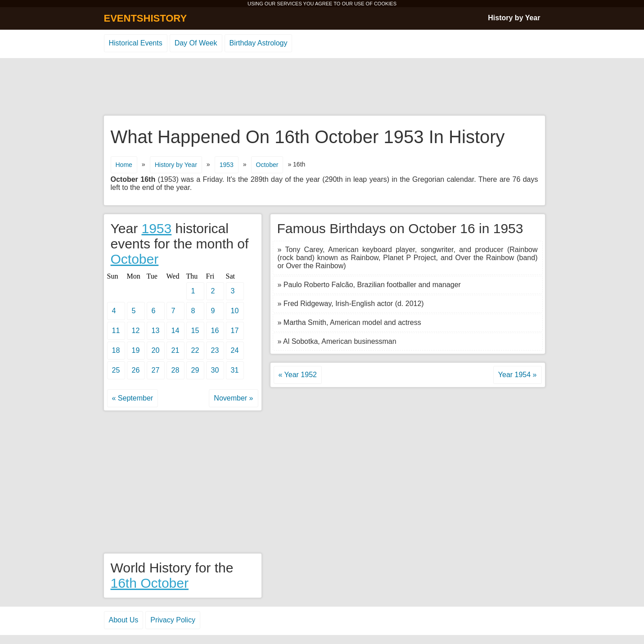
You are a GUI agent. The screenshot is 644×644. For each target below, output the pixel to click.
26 (136, 370)
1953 (227, 165)
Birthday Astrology (259, 43)
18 (116, 350)
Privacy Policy (173, 620)
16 (215, 331)
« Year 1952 (298, 375)
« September (133, 398)
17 (235, 331)
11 (116, 331)
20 (156, 350)
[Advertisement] (322, 87)
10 (235, 311)
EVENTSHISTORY (146, 18)
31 (235, 370)
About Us (124, 620)
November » (233, 398)
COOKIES (385, 4)
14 (176, 331)
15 (195, 331)
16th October (150, 583)
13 (156, 331)
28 (176, 370)
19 (136, 350)
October (267, 165)
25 (116, 370)
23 (215, 350)
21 (176, 350)
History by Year (514, 18)
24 (235, 350)
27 (156, 370)
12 (136, 331)
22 (195, 350)
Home (124, 165)
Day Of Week (196, 43)
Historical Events (136, 43)
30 (215, 370)
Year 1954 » (518, 375)
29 (195, 370)
